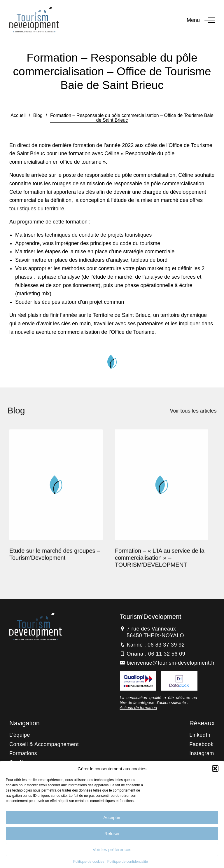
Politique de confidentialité (128, 862)
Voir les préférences (112, 849)
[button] (215, 769)
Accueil (18, 115)
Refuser (112, 833)
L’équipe (20, 735)
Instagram (202, 753)
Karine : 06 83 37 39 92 (156, 645)
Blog (38, 115)
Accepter (112, 817)
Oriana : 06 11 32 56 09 (156, 654)
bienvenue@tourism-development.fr (171, 663)
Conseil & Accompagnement (44, 744)
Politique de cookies (89, 862)
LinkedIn (200, 735)
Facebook (201, 744)
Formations (23, 753)
